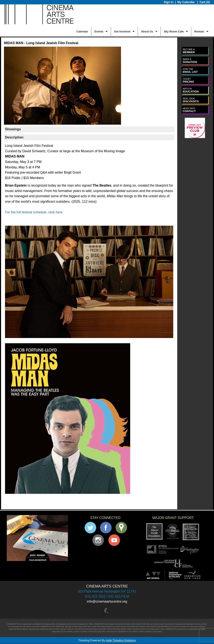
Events (99, 31)
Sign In (169, 2)
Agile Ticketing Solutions (121, 640)
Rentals (199, 31)
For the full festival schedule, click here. (34, 212)
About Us (147, 31)
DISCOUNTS (191, 100)
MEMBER (189, 51)
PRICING (188, 80)
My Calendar (187, 2)
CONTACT (189, 110)
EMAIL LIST (190, 71)
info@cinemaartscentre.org (107, 601)
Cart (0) (205, 2)
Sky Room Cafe (174, 31)
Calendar (82, 31)
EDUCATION (191, 90)
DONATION (190, 61)
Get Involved (122, 31)
